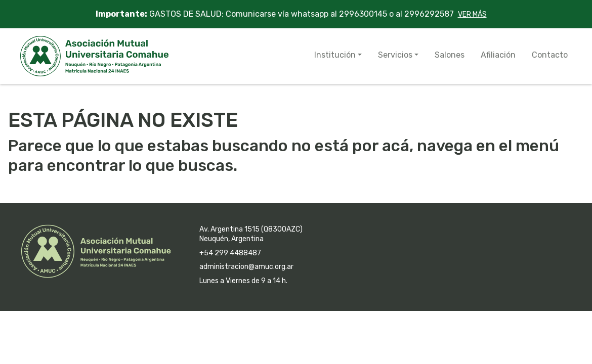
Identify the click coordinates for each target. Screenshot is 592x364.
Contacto (550, 55)
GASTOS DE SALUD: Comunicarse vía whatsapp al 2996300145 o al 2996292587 (296, 14)
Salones (450, 55)
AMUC (94, 56)
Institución (335, 55)
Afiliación (498, 55)
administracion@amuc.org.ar (246, 267)
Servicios (395, 55)
